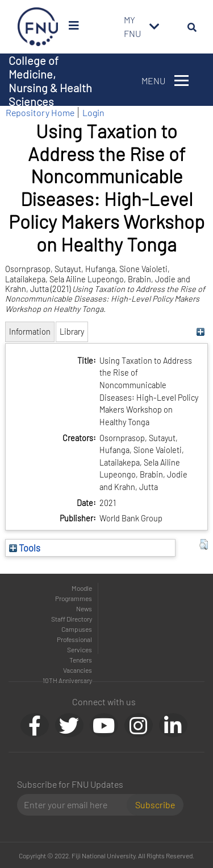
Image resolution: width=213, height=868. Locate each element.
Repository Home (40, 112)
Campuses (77, 629)
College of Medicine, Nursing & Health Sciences (50, 81)
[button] (204, 545)
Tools (25, 548)
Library (72, 332)
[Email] (76, 805)
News (84, 608)
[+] (201, 332)
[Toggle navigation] (154, 27)
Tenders (81, 660)
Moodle (82, 588)
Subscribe (155, 805)
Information (30, 332)
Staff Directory (72, 619)
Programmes (74, 598)
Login (93, 112)
